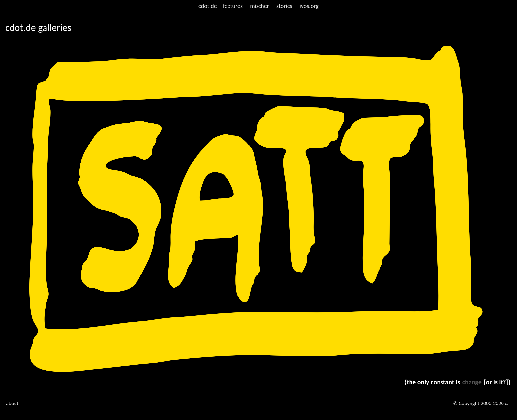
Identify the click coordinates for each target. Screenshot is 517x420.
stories (284, 6)
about (12, 403)
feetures (233, 6)
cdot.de (208, 6)
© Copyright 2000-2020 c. (481, 403)
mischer (259, 6)
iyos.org (309, 6)
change (472, 382)
